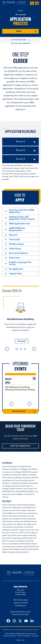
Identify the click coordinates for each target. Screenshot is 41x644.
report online (10, 533)
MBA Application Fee (19, 224)
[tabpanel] (20, 320)
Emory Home (21, 592)
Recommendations (18, 253)
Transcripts (14, 240)
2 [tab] (21, 349)
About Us (20, 590)
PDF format (24, 533)
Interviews (14, 258)
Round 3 (20, 159)
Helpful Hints (16, 274)
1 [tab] (17, 349)
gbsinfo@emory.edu (23, 612)
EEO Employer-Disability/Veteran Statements (21, 634)
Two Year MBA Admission (20, 43)
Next (34, 349)
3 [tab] (25, 349)
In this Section (19, 40)
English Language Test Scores (20, 264)
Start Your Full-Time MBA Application (22, 211)
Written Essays (16, 244)
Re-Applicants (16, 269)
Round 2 (21, 150)
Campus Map (20, 595)
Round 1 (20, 142)
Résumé (13, 235)
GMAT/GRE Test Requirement (17, 229)
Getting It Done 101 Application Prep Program (22, 218)
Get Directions (20, 606)
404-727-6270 (23, 615)
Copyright (35, 636)
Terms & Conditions (24, 636)
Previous (7, 349)
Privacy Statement (10, 636)
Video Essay (15, 249)
